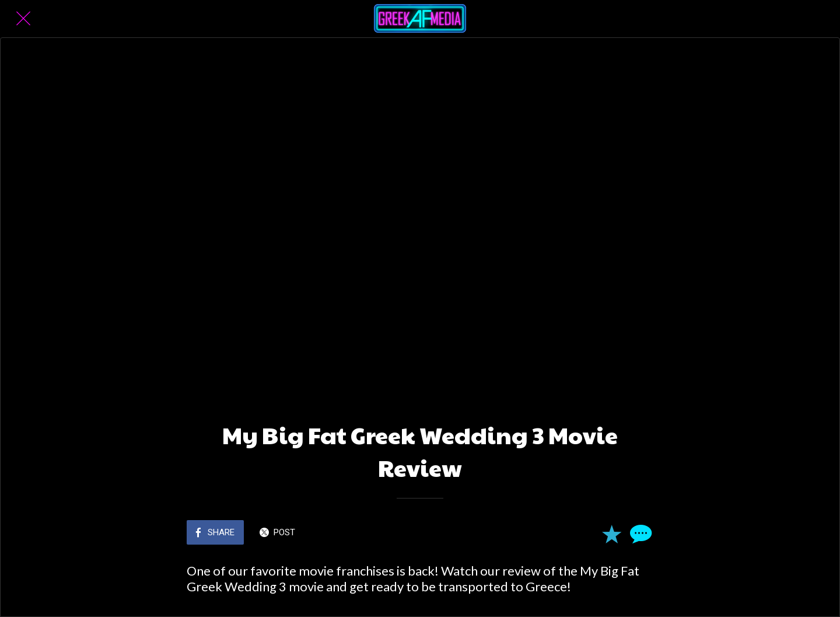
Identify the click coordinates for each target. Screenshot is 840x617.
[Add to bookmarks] (611, 534)
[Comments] (639, 534)
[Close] (23, 19)
